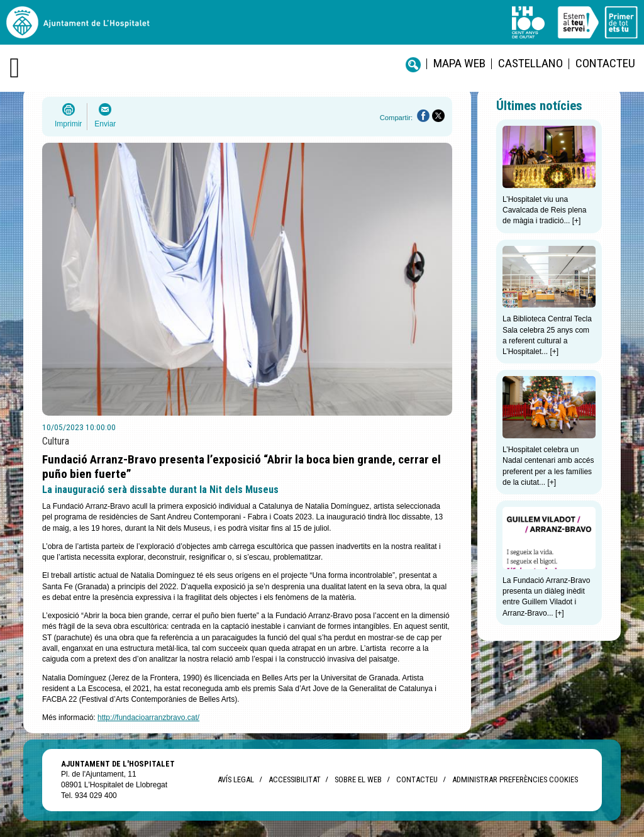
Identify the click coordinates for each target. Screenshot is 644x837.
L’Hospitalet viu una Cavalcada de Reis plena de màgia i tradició (544, 210)
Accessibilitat (294, 779)
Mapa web (459, 63)
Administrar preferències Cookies (515, 779)
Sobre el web (358, 779)
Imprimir (68, 124)
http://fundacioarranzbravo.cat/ (148, 718)
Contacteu (605, 63)
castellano (530, 63)
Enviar (105, 124)
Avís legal (236, 779)
